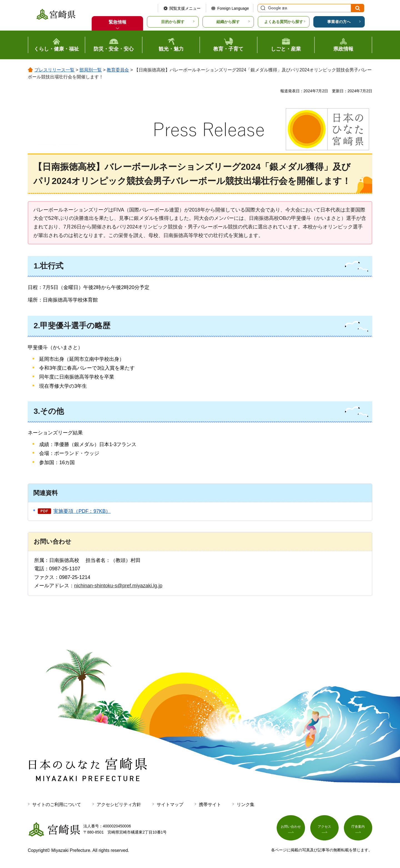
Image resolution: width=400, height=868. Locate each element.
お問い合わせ (291, 828)
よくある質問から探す (284, 22)
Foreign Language (233, 8)
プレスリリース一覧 (54, 70)
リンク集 (246, 804)
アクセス (324, 828)
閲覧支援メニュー (185, 8)
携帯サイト (210, 804)
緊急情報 (117, 22)
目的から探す (173, 22)
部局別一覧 (91, 70)
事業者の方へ (339, 22)
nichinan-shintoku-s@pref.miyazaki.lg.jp (118, 586)
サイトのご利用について (57, 804)
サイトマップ (170, 804)
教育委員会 (118, 70)
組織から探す (228, 22)
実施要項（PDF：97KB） (82, 511)
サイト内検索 (262, 8)
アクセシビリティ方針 (119, 804)
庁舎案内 (358, 828)
